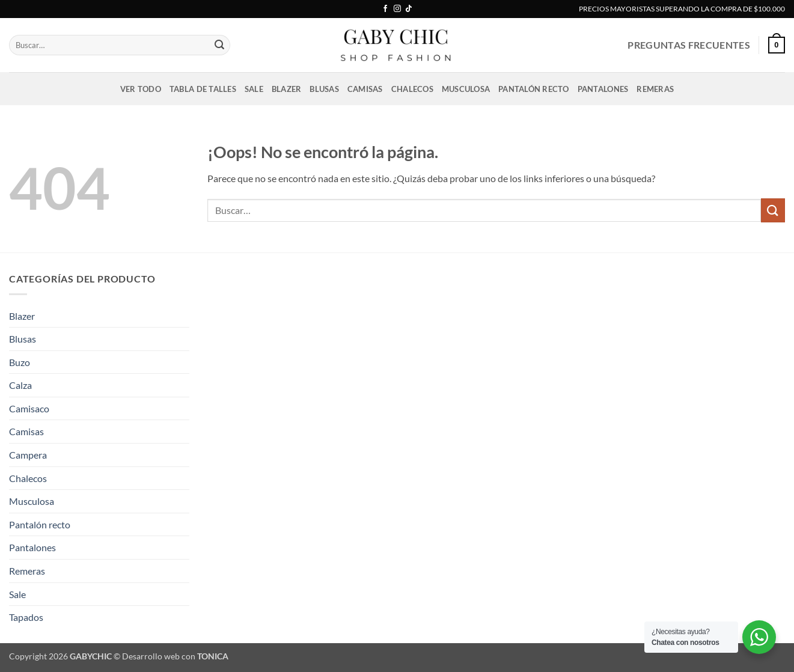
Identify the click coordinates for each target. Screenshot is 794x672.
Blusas (324, 89)
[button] (777, 45)
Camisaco (29, 408)
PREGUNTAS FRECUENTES (689, 45)
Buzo (20, 362)
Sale (254, 89)
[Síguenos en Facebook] (385, 9)
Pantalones (603, 89)
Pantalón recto (534, 89)
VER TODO (141, 89)
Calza (20, 385)
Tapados (26, 617)
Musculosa (466, 89)
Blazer (287, 89)
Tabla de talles (203, 89)
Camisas (365, 89)
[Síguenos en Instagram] (397, 9)
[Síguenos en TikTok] (409, 9)
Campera (28, 455)
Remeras (655, 89)
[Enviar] (219, 45)
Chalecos (412, 89)
